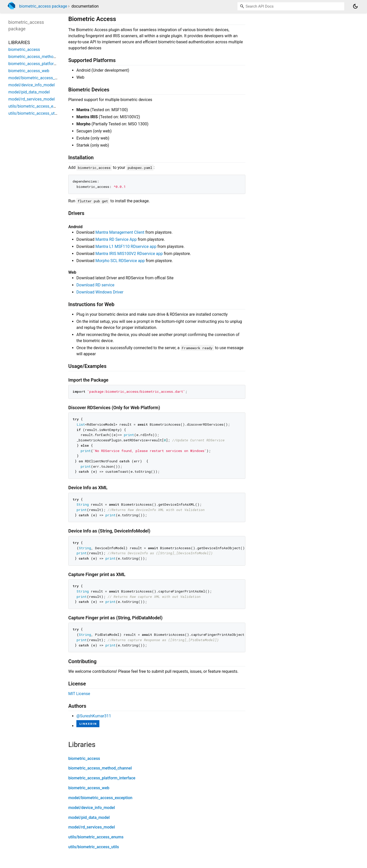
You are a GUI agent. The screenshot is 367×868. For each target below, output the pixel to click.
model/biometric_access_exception (100, 798)
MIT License (79, 694)
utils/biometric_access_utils (94, 847)
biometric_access (84, 758)
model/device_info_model (92, 808)
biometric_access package (43, 6)
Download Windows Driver (100, 292)
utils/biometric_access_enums (96, 837)
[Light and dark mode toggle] (355, 6)
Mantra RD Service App (116, 239)
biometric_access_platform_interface (102, 778)
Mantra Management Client (120, 232)
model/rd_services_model (92, 827)
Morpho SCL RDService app (120, 261)
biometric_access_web (89, 788)
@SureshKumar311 (94, 716)
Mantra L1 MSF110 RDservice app (126, 246)
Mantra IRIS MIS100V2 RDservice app (129, 254)
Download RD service (95, 285)
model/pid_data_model (89, 817)
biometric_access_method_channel (100, 768)
